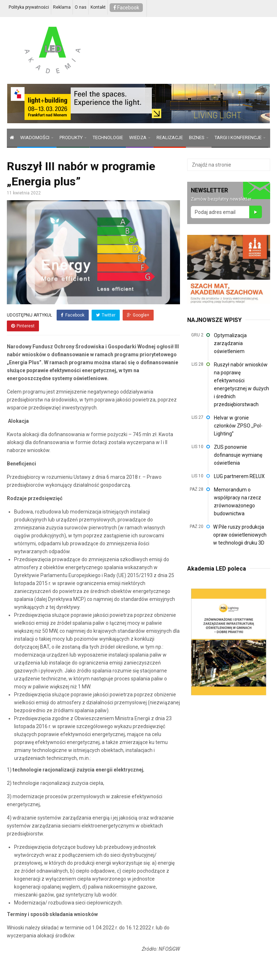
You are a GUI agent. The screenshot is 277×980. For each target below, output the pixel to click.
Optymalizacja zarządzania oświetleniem (230, 343)
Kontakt (98, 7)
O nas (81, 7)
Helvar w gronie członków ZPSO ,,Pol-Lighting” (238, 426)
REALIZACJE (170, 137)
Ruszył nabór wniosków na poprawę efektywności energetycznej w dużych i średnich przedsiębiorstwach (241, 384)
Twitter (106, 315)
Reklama (62, 7)
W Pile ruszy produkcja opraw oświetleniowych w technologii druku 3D (240, 535)
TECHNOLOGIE (108, 137)
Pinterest (23, 326)
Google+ (138, 315)
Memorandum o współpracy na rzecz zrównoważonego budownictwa (238, 502)
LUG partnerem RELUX (239, 476)
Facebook (126, 8)
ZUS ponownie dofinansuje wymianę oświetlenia (238, 455)
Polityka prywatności (29, 7)
